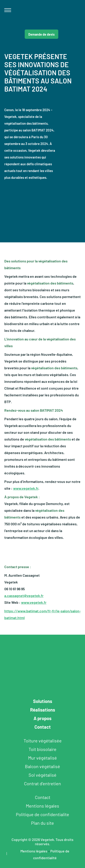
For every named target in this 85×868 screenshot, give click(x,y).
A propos (42, 718)
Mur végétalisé (42, 758)
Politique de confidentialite (42, 814)
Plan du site (42, 823)
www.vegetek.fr (26, 488)
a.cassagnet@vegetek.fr (24, 596)
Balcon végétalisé (42, 766)
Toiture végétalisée (43, 741)
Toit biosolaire (42, 749)
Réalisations (43, 710)
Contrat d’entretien (42, 783)
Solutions (43, 701)
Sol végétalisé (42, 775)
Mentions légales (42, 806)
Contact (43, 727)
